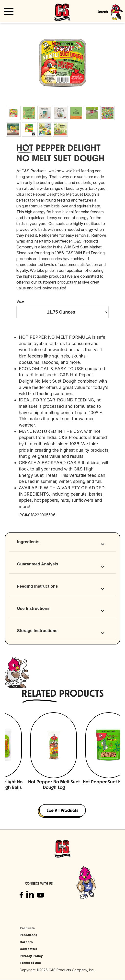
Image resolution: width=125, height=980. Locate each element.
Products (27, 928)
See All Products (62, 811)
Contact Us (28, 949)
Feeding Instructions (38, 586)
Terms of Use (30, 963)
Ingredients (28, 542)
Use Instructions (33, 608)
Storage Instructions (37, 631)
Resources (28, 935)
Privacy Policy (31, 956)
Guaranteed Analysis (38, 564)
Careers (26, 942)
